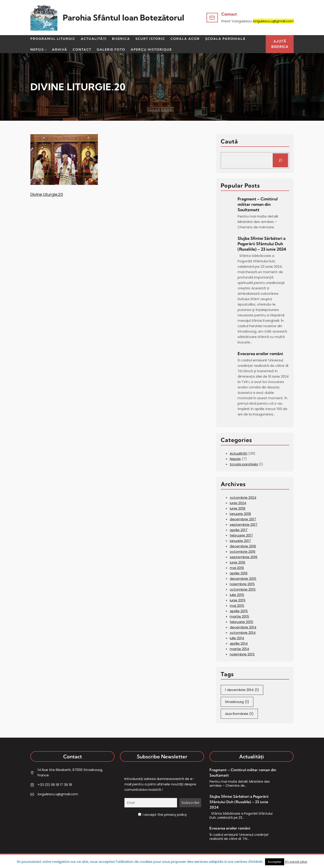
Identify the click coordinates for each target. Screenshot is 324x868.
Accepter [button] (275, 862)
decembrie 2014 (243, 627)
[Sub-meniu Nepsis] (46, 50)
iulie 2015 (237, 595)
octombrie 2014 (243, 633)
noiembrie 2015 (242, 584)
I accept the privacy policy (162, 815)
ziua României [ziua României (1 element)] (239, 714)
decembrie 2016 (243, 546)
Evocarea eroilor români (261, 354)
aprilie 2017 (239, 530)
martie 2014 (239, 649)
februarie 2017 (241, 535)
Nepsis (235, 459)
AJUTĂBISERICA (280, 44)
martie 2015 (239, 616)
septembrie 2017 (244, 525)
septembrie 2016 (244, 557)
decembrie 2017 (243, 519)
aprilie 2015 (239, 611)
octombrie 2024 (243, 497)
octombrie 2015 (243, 589)
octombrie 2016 (243, 552)
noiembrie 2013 (242, 654)
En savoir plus (296, 862)
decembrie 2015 (243, 579)
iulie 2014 (237, 638)
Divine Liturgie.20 (47, 194)
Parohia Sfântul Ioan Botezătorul (124, 18)
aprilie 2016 (239, 573)
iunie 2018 (237, 508)
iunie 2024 (238, 503)
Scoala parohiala (244, 464)
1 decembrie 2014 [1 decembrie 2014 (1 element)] (242, 690)
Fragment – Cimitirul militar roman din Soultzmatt (258, 204)
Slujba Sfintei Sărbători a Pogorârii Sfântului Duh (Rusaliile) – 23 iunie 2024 (262, 244)
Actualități (238, 453)
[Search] (280, 160)
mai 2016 (237, 568)
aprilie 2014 (239, 643)
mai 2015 (237, 606)
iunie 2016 (237, 562)
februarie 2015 (241, 622)
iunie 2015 (238, 600)
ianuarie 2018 (240, 514)
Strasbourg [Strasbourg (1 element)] (237, 702)
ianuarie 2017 (240, 541)
